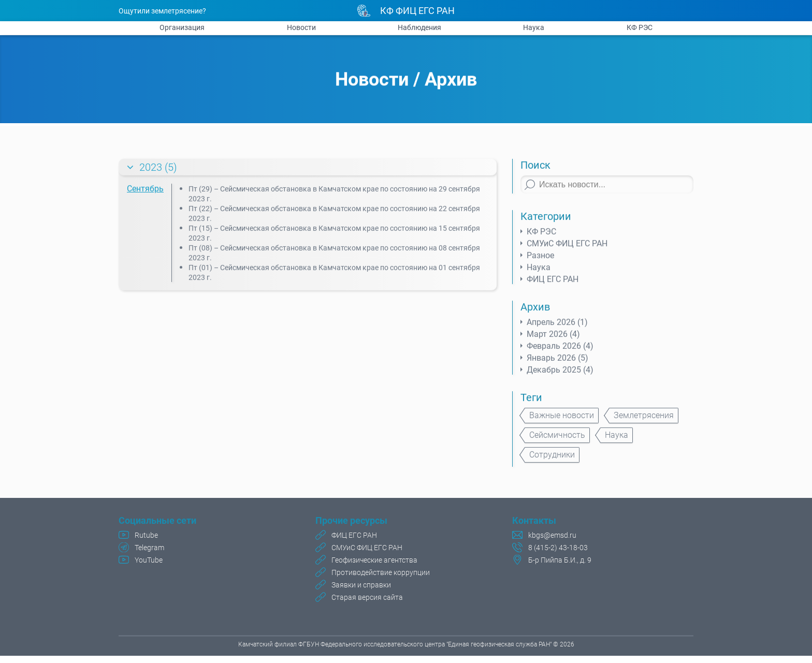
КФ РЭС (640, 27)
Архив (451, 80)
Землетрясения (644, 419)
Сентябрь (145, 192)
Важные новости (562, 419)
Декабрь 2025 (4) (560, 373)
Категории (546, 220)
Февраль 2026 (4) (560, 350)
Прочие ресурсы (351, 521)
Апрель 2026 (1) (557, 326)
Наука (534, 27)
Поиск (535, 169)
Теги (531, 401)
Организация (182, 27)
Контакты (534, 521)
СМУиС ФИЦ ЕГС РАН (567, 247)
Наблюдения (419, 27)
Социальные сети (157, 521)
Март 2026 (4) (553, 338)
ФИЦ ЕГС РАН (553, 283)
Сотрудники (552, 458)
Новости (301, 27)
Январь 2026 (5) (557, 362)
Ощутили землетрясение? (162, 11)
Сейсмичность (557, 439)
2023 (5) (158, 171)
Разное (540, 259)
